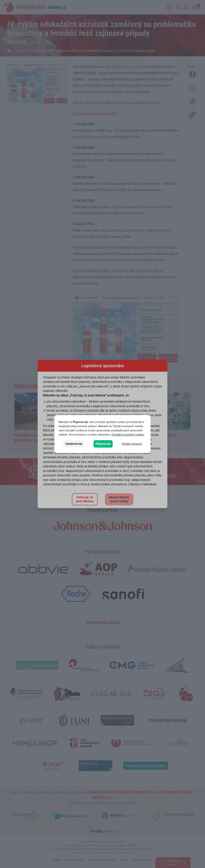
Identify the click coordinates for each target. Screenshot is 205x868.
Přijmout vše (103, 444)
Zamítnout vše (74, 444)
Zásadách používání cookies (128, 435)
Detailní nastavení (132, 444)
